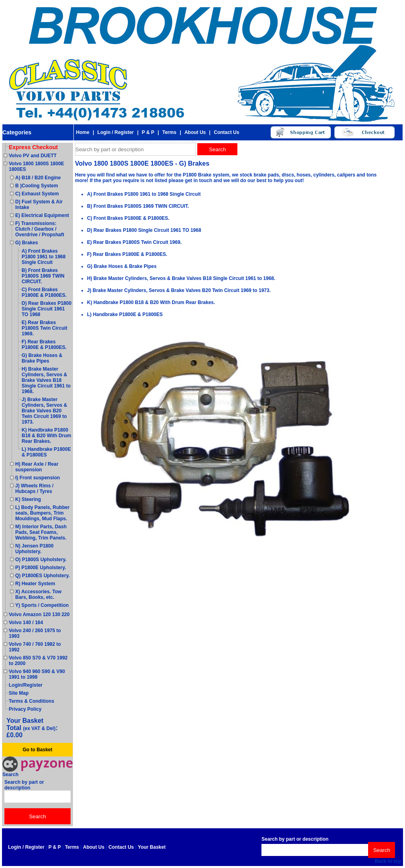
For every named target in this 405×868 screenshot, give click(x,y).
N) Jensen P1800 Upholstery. (34, 549)
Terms (169, 132)
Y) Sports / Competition (42, 605)
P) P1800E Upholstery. (41, 568)
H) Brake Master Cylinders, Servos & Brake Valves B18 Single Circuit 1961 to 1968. (46, 380)
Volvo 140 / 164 (26, 623)
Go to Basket (37, 750)
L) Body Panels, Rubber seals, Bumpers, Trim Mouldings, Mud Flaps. (42, 513)
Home (82, 132)
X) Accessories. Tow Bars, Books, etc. (38, 594)
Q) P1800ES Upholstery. (43, 576)
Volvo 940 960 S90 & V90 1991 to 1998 (37, 674)
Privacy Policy (25, 709)
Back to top (388, 861)
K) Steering (28, 499)
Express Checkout (33, 147)
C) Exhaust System (37, 194)
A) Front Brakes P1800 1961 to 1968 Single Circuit (44, 257)
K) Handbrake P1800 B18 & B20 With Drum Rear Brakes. (46, 436)
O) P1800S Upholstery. (41, 560)
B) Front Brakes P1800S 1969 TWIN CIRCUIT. (43, 276)
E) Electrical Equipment (42, 215)
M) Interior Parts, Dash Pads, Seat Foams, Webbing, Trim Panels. (41, 532)
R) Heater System (35, 584)
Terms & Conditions (31, 701)
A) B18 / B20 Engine (38, 178)
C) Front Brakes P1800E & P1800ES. (44, 292)
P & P (148, 132)
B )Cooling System (37, 186)
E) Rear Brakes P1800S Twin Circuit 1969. (45, 328)
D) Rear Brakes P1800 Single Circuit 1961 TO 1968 (47, 309)
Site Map (19, 693)
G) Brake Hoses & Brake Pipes (42, 358)
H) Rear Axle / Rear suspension (37, 467)
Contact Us (226, 132)
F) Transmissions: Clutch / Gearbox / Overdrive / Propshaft (40, 229)
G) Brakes (27, 243)
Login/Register (26, 685)
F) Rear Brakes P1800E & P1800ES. (44, 345)
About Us (195, 132)
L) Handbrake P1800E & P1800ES (46, 452)
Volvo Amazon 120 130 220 (39, 614)
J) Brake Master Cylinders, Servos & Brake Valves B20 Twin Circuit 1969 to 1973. (44, 411)
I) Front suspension (37, 478)
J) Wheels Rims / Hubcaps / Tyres (34, 489)
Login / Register (116, 132)
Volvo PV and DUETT (33, 156)
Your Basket (152, 847)
